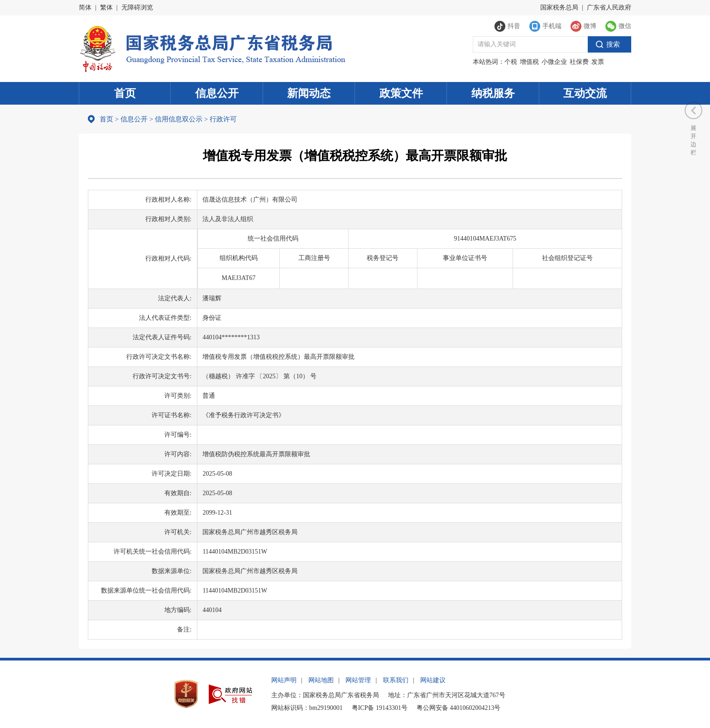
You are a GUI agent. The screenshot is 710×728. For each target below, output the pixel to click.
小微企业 (554, 62)
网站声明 (284, 680)
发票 (598, 62)
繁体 (106, 7)
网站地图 (321, 680)
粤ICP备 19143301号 (380, 708)
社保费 (579, 62)
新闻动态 (309, 93)
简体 (85, 7)
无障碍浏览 (137, 7)
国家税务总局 (559, 7)
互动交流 (585, 93)
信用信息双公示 (179, 119)
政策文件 (401, 93)
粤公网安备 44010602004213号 (459, 708)
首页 (125, 93)
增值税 (529, 62)
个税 (511, 62)
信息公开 (217, 93)
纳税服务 (493, 93)
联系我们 (396, 680)
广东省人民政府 (609, 7)
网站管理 (358, 680)
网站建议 (433, 680)
